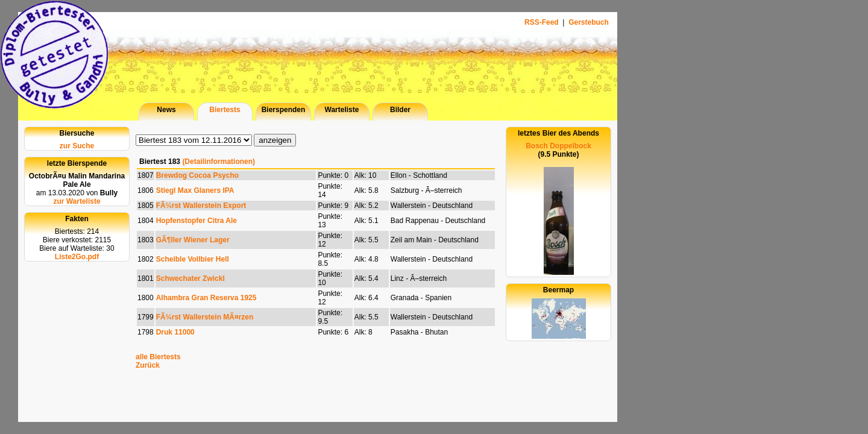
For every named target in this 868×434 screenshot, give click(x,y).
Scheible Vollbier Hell (193, 259)
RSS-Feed (542, 22)
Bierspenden (284, 110)
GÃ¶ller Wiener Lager (193, 240)
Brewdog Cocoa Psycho (197, 175)
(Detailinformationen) (219, 162)
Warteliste (342, 110)
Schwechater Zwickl (190, 278)
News (166, 110)
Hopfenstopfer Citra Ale (197, 221)
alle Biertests (158, 357)
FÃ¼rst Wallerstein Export (201, 206)
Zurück (148, 365)
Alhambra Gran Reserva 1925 (206, 298)
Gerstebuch (589, 22)
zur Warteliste (77, 201)
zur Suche (77, 146)
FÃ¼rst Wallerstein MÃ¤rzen (205, 317)
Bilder (400, 110)
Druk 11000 (175, 332)
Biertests (225, 110)
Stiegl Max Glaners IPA (195, 190)
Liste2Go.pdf (77, 257)
